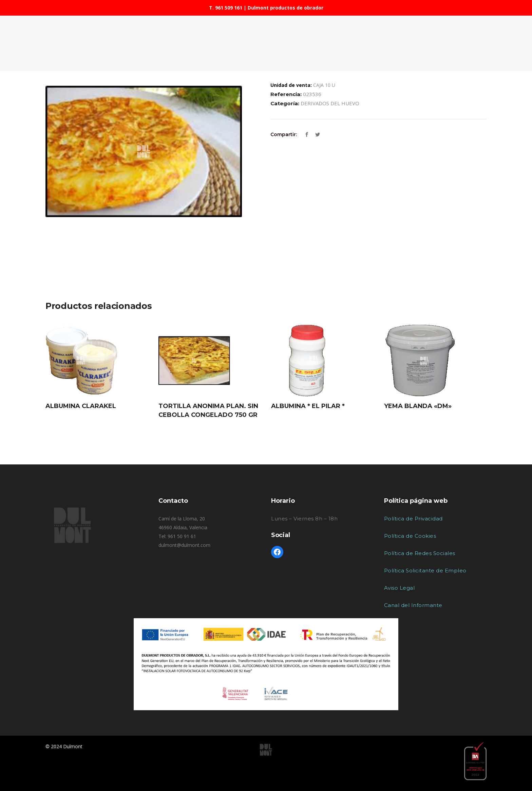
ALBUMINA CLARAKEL (81, 406)
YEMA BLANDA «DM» (418, 406)
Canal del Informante (413, 605)
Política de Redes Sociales (420, 553)
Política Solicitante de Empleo (425, 571)
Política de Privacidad (413, 519)
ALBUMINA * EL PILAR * (308, 406)
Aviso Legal (400, 588)
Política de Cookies (410, 536)
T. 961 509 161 (226, 8)
